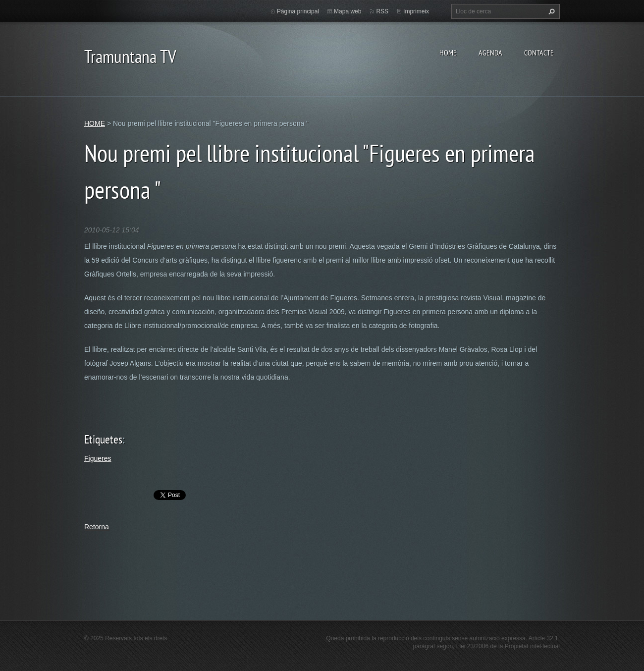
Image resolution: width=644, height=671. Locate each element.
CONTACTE (539, 53)
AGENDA (490, 53)
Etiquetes (103, 439)
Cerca (550, 11)
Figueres (98, 458)
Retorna (97, 527)
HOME (448, 53)
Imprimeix (416, 11)
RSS (382, 11)
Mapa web (348, 11)
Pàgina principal (298, 11)
